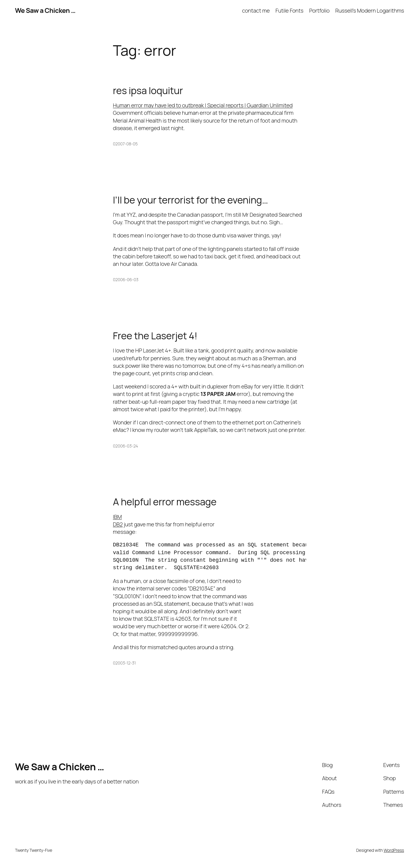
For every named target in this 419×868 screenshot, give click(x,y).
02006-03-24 (125, 446)
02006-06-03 (126, 279)
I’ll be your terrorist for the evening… (190, 200)
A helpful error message (165, 502)
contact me (256, 10)
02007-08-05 (125, 144)
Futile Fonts (289, 10)
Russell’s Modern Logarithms (370, 10)
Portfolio (319, 10)
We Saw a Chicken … (45, 10)
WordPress (394, 850)
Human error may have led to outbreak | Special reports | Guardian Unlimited (203, 105)
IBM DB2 (118, 520)
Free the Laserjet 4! (155, 336)
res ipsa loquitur (148, 91)
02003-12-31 (124, 663)
